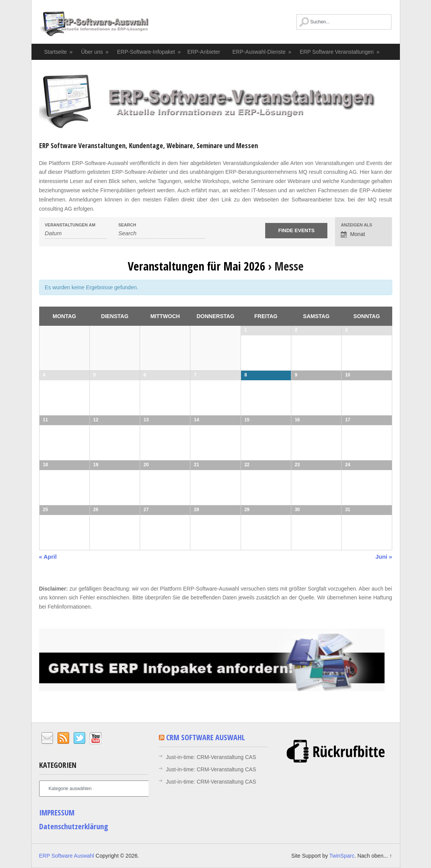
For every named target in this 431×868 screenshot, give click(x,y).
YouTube (96, 738)
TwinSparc (342, 856)
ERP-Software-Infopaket (149, 52)
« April (48, 557)
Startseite (59, 52)
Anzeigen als (357, 225)
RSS (63, 738)
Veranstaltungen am (70, 225)
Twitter (79, 738)
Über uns (95, 52)
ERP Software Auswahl (94, 25)
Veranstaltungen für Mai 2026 (197, 266)
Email (47, 738)
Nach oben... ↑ (375, 856)
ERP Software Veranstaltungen (340, 52)
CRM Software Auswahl (206, 737)
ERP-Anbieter (204, 52)
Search (127, 225)
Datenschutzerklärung (74, 826)
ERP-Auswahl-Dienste (262, 52)
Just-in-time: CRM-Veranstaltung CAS (211, 757)
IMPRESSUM (57, 813)
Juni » (384, 557)
